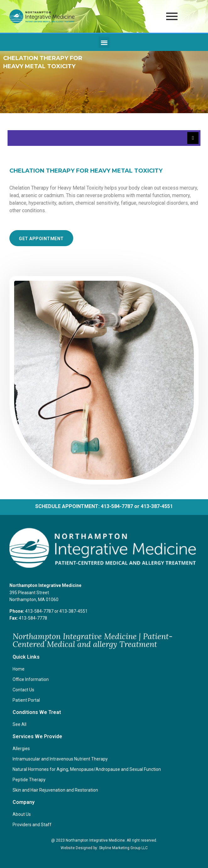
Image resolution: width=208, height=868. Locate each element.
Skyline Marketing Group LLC (123, 848)
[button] (104, 42)
